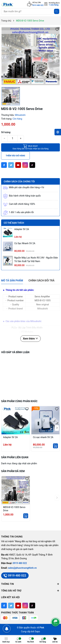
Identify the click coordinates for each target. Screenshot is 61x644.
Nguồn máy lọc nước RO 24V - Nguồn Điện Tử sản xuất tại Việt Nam (36, 259)
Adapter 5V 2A (22, 229)
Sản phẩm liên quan (15, 457)
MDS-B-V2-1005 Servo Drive (14, 509)
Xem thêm (30, 339)
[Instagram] (25, 165)
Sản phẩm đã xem (13, 471)
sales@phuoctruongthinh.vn (22, 568)
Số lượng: (6, 132)
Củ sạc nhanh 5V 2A (25, 243)
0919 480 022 (38, 5)
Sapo (37, 631)
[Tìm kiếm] (57, 11)
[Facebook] (4, 165)
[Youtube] (18, 165)
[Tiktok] (32, 165)
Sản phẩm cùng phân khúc (19, 401)
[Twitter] (11, 165)
